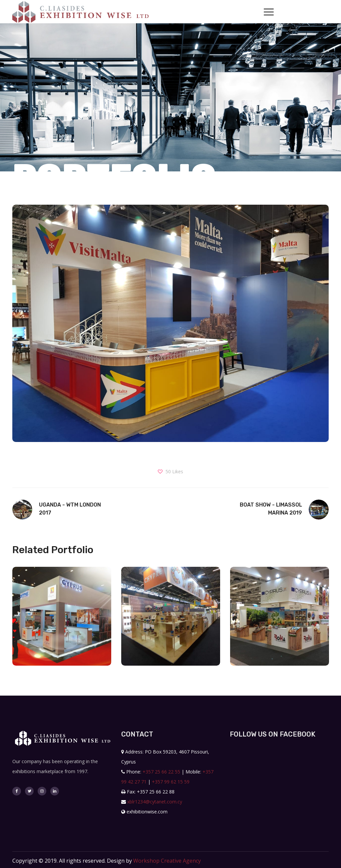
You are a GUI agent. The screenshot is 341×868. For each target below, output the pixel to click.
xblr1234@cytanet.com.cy (155, 802)
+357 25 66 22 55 (161, 772)
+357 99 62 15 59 (171, 782)
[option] (62, 621)
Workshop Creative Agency (167, 861)
